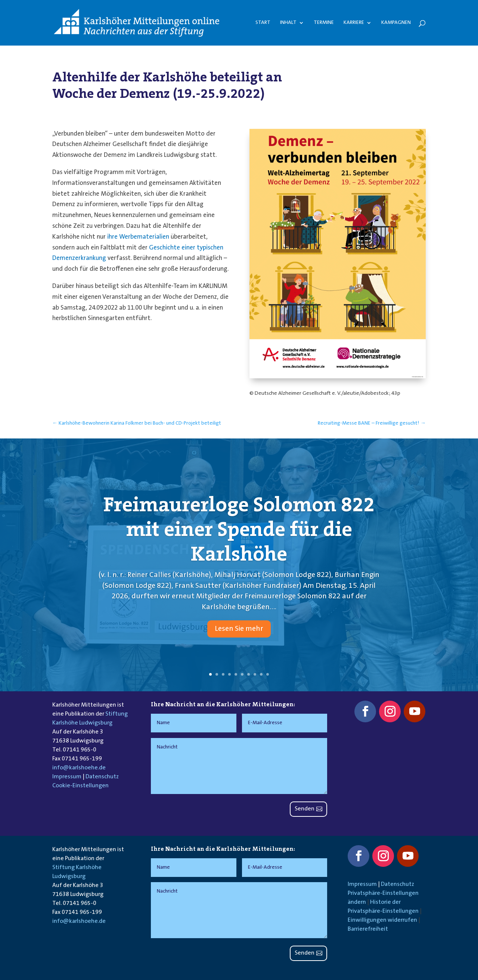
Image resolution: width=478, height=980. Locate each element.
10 (268, 674)
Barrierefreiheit (368, 929)
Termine (324, 23)
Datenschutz (102, 777)
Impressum (67, 777)
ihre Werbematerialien (138, 237)
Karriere (354, 23)
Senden (305, 809)
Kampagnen (396, 23)
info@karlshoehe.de (79, 768)
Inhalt (288, 23)
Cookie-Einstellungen (80, 786)
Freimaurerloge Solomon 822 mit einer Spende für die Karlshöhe (239, 537)
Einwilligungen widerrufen (382, 920)
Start (263, 23)
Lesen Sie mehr (239, 637)
